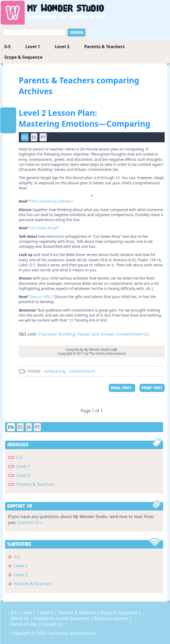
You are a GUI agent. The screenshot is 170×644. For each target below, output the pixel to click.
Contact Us (52, 624)
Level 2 (62, 47)
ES (34, 137)
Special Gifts (40, 297)
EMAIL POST (122, 388)
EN (25, 137)
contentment (82, 371)
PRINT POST (152, 388)
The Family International (71, 633)
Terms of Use (24, 624)
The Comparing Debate (50, 201)
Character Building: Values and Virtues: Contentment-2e (93, 334)
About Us (21, 618)
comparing (55, 371)
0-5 (8, 47)
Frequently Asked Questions (62, 618)
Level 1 (33, 47)
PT (43, 137)
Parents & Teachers (104, 47)
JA (29, 427)
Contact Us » (30, 522)
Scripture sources (112, 618)
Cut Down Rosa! (43, 228)
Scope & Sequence (24, 57)
